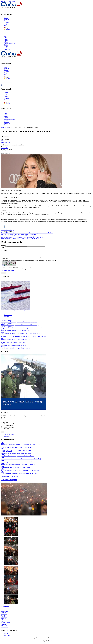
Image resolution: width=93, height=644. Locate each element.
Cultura (6, 42)
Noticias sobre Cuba (8, 427)
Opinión (6, 45)
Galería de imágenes (9, 481)
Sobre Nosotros (8, 635)
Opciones (3, 419)
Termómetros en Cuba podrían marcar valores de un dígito (16, 454)
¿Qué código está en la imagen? (11, 269)
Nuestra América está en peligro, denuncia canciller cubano (16, 451)
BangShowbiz (4, 148)
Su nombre (4, 246)
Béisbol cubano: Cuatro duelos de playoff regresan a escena (16, 349)
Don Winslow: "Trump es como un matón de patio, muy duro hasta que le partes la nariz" (24, 338)
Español (7, 29)
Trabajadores (4, 621)
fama (2, 141)
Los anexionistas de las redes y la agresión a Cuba (14, 312)
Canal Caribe (4, 614)
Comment (4, 251)
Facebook (6, 22)
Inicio (5, 36)
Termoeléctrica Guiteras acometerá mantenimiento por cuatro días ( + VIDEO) (21, 446)
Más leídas (7, 318)
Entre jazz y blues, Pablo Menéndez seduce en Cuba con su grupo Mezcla (20, 236)
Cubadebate (4, 615)
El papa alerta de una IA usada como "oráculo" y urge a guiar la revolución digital (22, 329)
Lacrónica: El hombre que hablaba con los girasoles (14, 343)
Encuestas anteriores (9, 436)
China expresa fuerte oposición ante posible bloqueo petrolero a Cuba (19, 475)
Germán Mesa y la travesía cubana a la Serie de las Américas (16, 449)
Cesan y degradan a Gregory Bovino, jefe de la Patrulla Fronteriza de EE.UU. (21, 335)
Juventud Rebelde (5, 624)
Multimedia (7, 48)
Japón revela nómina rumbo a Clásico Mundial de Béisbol (16, 332)
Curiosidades (6, 430)
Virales (4, 431)
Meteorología (4, 612)
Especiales (7, 46)
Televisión (5, 423)
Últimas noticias (8, 316)
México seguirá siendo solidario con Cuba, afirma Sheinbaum (17, 469)
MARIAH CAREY (6, 142)
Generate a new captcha (8, 272)
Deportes (6, 41)
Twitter (6, 21)
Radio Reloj (4, 618)
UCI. (51, 642)
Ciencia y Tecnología (9, 43)
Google (12, 230)
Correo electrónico (6, 249)
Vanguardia (4, 620)
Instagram (6, 19)
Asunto (3, 247)
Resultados (7, 437)
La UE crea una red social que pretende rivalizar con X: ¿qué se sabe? (19, 323)
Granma (3, 622)
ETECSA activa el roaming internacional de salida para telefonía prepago (20, 326)
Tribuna (3, 617)
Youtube (6, 18)
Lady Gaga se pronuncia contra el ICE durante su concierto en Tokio (18, 234)
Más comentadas (8, 319)
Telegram (6, 24)
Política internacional (8, 425)
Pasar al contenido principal (8, 1)
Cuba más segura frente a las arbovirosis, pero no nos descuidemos (18, 463)
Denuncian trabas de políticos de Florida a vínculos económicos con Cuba (20, 472)
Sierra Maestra (4, 628)
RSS (5, 25)
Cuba (5, 38)
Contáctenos (7, 49)
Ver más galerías (5, 607)
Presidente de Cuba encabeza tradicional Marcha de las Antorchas (18, 466)
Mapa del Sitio (8, 636)
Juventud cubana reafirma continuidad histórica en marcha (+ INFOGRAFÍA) (21, 460)
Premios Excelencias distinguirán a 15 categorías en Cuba (16, 341)
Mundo (6, 39)
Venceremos (4, 627)
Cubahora (3, 625)
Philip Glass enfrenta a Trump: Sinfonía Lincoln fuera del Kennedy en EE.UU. (21, 239)
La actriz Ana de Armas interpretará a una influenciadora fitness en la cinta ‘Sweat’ (22, 237)
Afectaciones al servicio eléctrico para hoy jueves (13, 346)
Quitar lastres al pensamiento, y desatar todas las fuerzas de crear (17, 457)
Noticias (7, 128)
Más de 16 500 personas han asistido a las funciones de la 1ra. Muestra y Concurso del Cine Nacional (27, 233)
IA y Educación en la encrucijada (9, 477)
